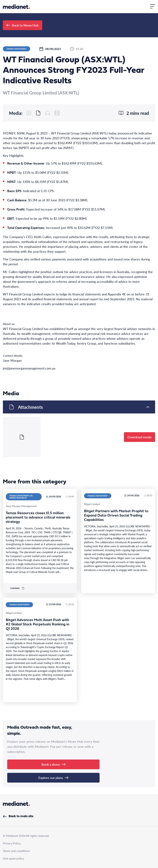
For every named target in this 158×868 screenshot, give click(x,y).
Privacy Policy (12, 843)
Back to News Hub (23, 25)
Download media (140, 437)
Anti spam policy (13, 858)
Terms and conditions (16, 851)
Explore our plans (53, 778)
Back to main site (18, 816)
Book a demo (53, 764)
